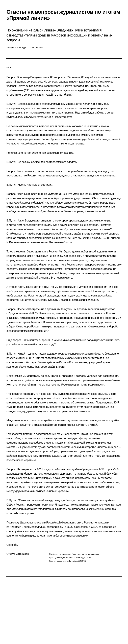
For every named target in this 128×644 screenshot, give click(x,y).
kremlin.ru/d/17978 (77, 561)
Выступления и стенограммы (85, 554)
